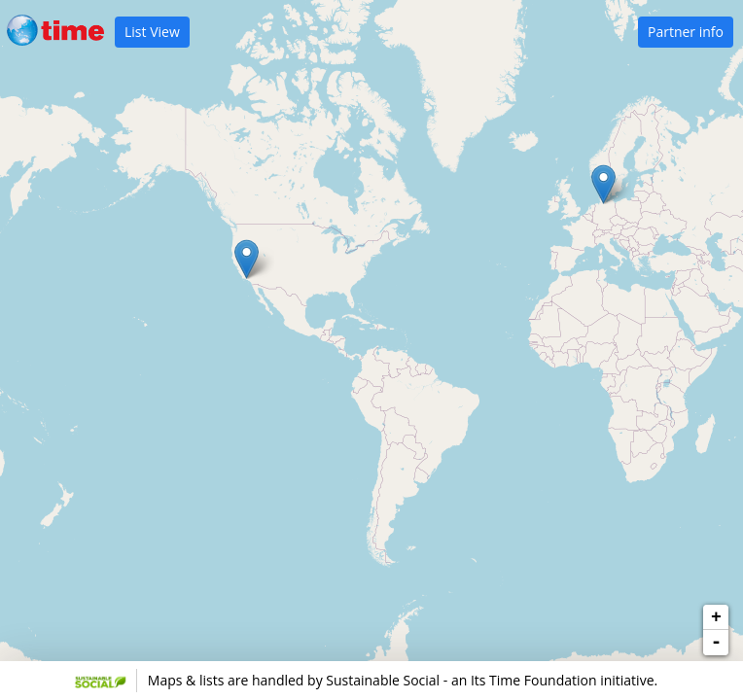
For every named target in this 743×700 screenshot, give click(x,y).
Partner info (686, 32)
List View (152, 32)
